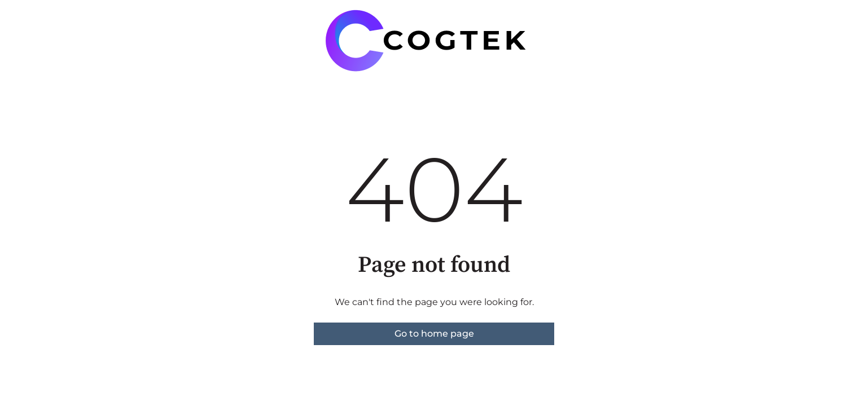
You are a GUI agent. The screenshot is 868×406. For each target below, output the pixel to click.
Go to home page (434, 334)
